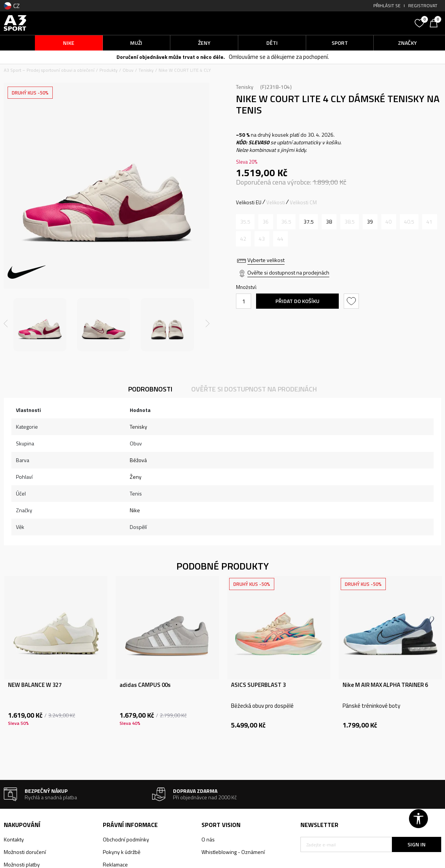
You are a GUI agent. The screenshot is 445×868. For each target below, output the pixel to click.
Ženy (136, 477)
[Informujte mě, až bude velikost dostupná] (245, 222)
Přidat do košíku (297, 301)
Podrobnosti (150, 389)
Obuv (128, 70)
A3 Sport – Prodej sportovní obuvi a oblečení (49, 70)
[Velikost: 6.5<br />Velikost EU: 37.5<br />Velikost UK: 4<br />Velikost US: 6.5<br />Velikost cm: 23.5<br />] (309, 222)
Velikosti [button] (276, 202)
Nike (135, 510)
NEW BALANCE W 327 (35, 685)
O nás (208, 839)
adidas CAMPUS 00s (145, 685)
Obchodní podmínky (126, 839)
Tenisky (146, 70)
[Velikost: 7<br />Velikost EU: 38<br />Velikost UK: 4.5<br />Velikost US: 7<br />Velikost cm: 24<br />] (329, 222)
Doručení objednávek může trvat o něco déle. (171, 57)
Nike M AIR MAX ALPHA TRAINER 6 (385, 685)
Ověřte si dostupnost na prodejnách (288, 272)
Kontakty (14, 839)
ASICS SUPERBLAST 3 (258, 685)
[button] (356, 23)
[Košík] (436, 22)
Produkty (108, 70)
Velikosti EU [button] (249, 202)
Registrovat (423, 6)
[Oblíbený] (420, 22)
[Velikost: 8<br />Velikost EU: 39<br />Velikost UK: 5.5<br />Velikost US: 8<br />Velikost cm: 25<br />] (370, 222)
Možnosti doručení (25, 852)
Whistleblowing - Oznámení (233, 852)
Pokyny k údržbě (122, 852)
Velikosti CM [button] (303, 202)
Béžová (138, 460)
